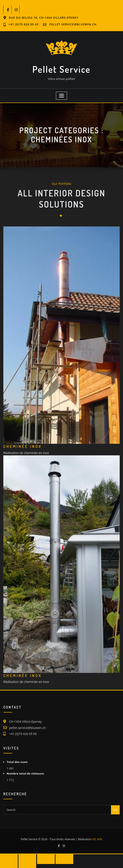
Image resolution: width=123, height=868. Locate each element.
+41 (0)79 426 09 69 (99, 18)
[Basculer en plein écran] (25, 855)
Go (115, 805)
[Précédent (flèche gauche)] (8, 863)
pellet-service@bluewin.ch (32, 24)
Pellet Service (61, 68)
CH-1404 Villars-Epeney (25, 718)
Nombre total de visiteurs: (26, 769)
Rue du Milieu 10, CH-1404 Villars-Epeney (42, 18)
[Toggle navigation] (61, 94)
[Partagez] (42, 855)
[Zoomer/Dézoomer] (8, 855)
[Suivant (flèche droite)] (25, 863)
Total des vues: (18, 758)
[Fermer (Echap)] (59, 855)
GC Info (97, 835)
